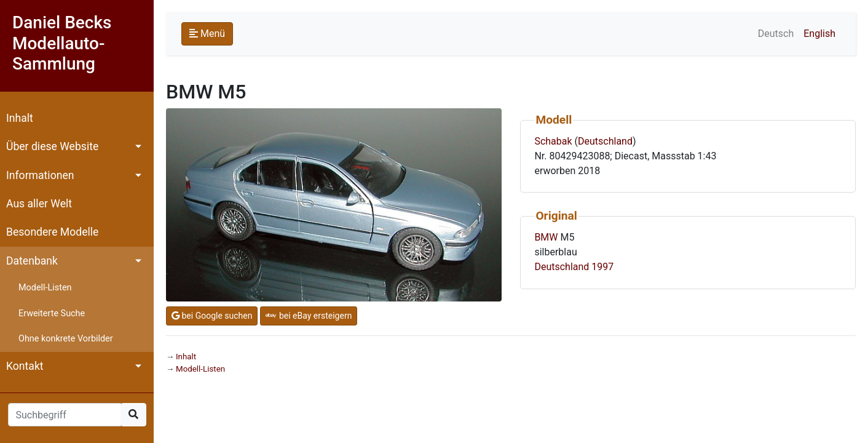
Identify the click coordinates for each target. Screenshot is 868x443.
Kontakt (25, 366)
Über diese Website (52, 146)
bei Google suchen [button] (212, 316)
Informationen (40, 175)
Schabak (553, 141)
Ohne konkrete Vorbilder (66, 339)
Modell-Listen (45, 288)
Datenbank (32, 261)
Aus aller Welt (39, 204)
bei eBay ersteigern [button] (309, 316)
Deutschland (605, 141)
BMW (546, 237)
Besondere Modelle (52, 232)
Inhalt (20, 118)
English (819, 34)
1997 (602, 267)
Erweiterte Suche (52, 313)
